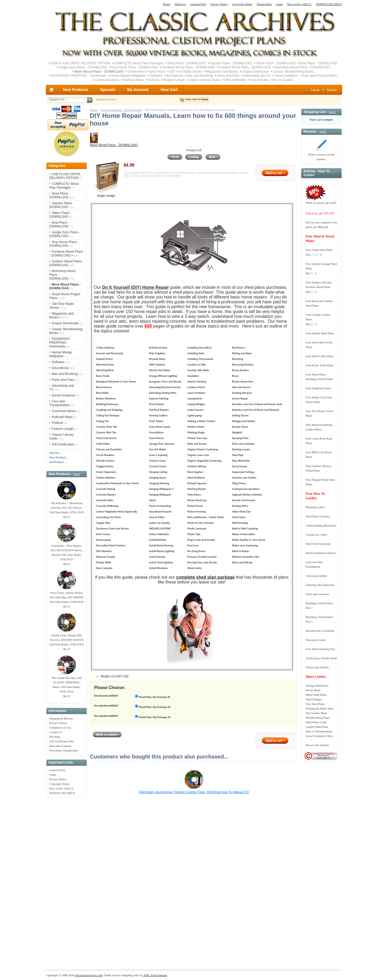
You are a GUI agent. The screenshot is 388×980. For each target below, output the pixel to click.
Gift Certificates (235, 80)
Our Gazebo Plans (316, 713)
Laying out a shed (316, 535)
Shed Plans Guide (316, 722)
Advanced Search (106, 99)
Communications (107, 80)
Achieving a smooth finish (321, 658)
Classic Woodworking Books (293, 72)
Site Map (55, 737)
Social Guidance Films (319, 736)
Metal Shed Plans (316, 695)
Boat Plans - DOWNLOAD (318, 63)
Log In (315, 89)
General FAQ (198, 4)
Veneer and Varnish (317, 667)
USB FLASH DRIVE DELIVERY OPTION (80, 63)
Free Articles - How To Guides (271, 80)
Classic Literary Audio (205, 80)
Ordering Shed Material (320, 585)
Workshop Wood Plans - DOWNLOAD (302, 67)
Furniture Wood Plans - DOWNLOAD (188, 67)
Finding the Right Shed (319, 708)
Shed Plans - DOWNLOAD (187, 63)
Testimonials (264, 4)
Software (156, 76)
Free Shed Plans (315, 704)
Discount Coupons (60, 746)
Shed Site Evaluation (318, 544)
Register (332, 89)
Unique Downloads (255, 72)
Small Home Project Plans (146, 72)
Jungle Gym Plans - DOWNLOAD (83, 67)
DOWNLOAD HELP (329, 4)
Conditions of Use (60, 728)
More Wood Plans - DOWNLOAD (121, 110)
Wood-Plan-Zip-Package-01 (154, 697)
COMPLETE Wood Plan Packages (138, 63)
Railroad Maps (134, 80)
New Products (76, 90)
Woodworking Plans (318, 718)
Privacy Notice (58, 723)
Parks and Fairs (228, 76)
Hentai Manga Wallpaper (128, 76)
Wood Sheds (313, 690)
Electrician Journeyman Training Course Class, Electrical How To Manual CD (194, 792)
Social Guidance (286, 76)
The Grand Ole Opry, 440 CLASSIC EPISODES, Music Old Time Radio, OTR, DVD (67, 683)
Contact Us (56, 732)
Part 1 (309, 255)
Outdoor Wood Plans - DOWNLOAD (245, 67)
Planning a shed (315, 507)
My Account (138, 90)
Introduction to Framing (320, 631)
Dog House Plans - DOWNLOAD (134, 67)
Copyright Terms (242, 4)
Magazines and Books (222, 72)
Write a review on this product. (321, 155)
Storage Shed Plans (317, 686)
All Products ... (58, 462)
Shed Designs (314, 699)
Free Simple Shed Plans (320, 333)
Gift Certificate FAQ (62, 741)
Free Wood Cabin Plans (320, 356)
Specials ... (56, 453)
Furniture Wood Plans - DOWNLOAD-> (66, 254)
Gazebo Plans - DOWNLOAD (231, 63)
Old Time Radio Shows (186, 72)
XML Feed (150, 975)
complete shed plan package (205, 577)
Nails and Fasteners (317, 594)
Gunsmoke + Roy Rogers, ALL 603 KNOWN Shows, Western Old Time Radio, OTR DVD (67, 551)
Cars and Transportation (320, 76)
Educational (175, 76)
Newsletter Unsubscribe (63, 750)
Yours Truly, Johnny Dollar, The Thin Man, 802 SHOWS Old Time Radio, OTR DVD (67, 596)
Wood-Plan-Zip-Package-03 (154, 717)
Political (153, 80)
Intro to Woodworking (319, 731)
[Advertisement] (67, 881)
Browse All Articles (317, 745)
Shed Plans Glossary (318, 516)
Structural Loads (315, 640)
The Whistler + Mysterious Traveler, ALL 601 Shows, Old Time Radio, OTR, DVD (67, 506)
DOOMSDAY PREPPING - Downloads (79, 76)
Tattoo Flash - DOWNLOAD (276, 63)
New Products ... (59, 457)
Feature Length (174, 80)
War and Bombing (200, 76)
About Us (180, 4)
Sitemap (162, 975)
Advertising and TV (257, 76)
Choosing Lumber (316, 576)
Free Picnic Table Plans (319, 365)
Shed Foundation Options (321, 553)
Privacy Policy (219, 4)
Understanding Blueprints (321, 525)
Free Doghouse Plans (318, 388)
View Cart (169, 90)
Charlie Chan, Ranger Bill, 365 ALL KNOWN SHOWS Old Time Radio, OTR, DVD (67, 638)
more (76, 474)
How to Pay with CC (299, 4)
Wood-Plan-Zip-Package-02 (154, 707)
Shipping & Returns (61, 718)
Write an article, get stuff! (321, 203)
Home (167, 4)
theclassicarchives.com (89, 975)
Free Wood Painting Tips (320, 649)
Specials (108, 90)
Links (279, 4)
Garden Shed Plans (317, 727)
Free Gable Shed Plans (319, 250)
